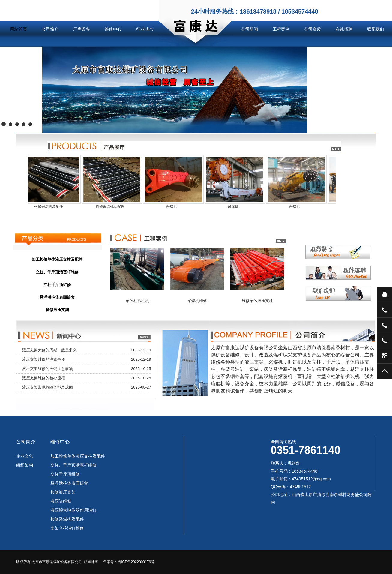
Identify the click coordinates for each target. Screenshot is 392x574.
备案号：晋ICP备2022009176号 (129, 562)
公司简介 (50, 29)
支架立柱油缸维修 (67, 528)
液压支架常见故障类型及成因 (48, 387)
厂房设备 (82, 29)
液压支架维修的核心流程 (44, 378)
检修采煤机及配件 (67, 519)
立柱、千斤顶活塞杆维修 (73, 465)
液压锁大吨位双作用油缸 (73, 510)
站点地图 (91, 562)
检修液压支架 (63, 492)
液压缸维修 (61, 501)
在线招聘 (344, 29)
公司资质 (313, 29)
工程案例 (281, 29)
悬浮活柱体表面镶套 (69, 483)
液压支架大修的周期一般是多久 (49, 350)
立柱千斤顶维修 (65, 474)
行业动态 (145, 29)
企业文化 (25, 456)
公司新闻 (250, 29)
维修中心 (113, 29)
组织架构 (25, 465)
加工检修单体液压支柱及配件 (78, 456)
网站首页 (19, 29)
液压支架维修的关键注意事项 (48, 369)
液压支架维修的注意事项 (44, 359)
